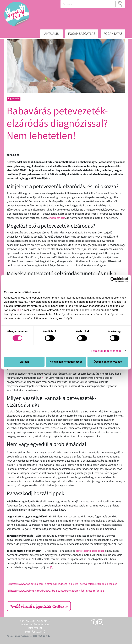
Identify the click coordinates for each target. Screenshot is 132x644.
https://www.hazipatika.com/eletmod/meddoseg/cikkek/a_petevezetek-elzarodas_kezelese (64, 584)
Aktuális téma (52, 35)
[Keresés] (88, 4)
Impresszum (35, 628)
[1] (8, 584)
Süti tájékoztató (35, 632)
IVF (43, 378)
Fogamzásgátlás (82, 34)
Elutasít (24, 362)
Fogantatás (113, 34)
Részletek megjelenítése (106, 351)
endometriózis (57, 218)
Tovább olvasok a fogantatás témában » (39, 606)
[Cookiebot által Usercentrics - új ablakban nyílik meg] (113, 280)
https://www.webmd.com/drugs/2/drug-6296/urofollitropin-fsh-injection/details (57, 591)
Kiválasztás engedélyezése (66, 362)
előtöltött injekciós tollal (90, 551)
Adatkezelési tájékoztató (35, 621)
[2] (52, 567)
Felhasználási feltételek (35, 625)
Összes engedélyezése (108, 362)
